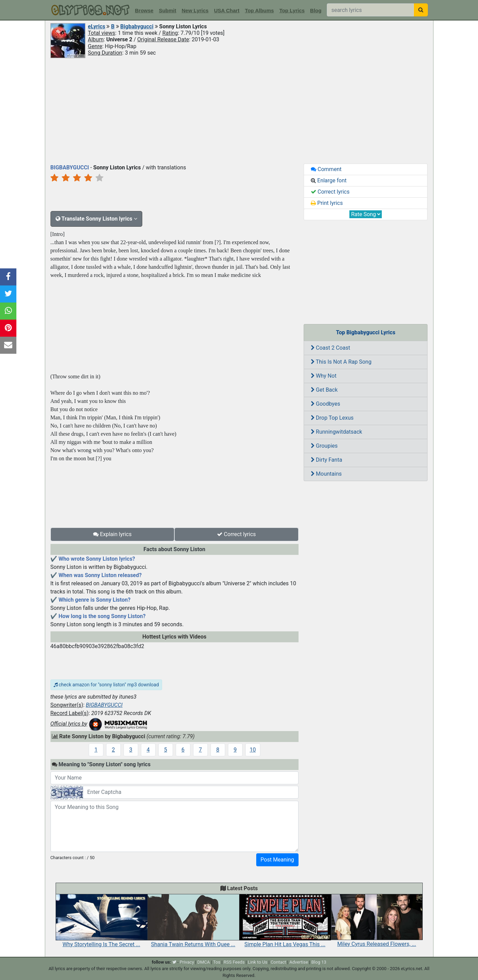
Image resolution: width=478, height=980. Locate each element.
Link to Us (257, 962)
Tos (216, 962)
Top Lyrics (292, 10)
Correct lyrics (236, 534)
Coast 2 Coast (330, 348)
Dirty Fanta (327, 460)
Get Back (324, 390)
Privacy (187, 962)
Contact (278, 962)
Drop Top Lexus (332, 418)
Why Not (324, 376)
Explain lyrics (112, 534)
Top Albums (259, 10)
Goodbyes (325, 404)
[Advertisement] (239, 110)
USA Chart (227, 10)
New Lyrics (195, 10)
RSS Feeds (234, 962)
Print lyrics (327, 203)
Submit (168, 10)
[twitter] (174, 962)
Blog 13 (319, 962)
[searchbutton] (421, 10)
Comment (326, 169)
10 (253, 750)
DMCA (204, 962)
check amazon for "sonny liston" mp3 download (106, 685)
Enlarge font (329, 180)
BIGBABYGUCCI (104, 705)
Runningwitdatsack (337, 432)
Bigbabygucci (137, 26)
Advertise (299, 962)
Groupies (324, 446)
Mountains (326, 474)
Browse (144, 10)
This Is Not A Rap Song (341, 362)
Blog (316, 10)
